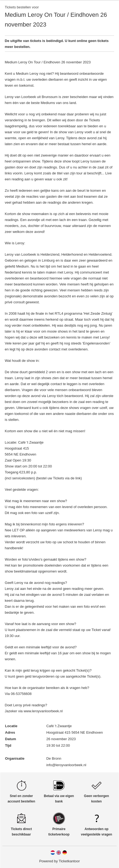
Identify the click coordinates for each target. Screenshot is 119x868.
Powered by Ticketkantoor (59, 861)
